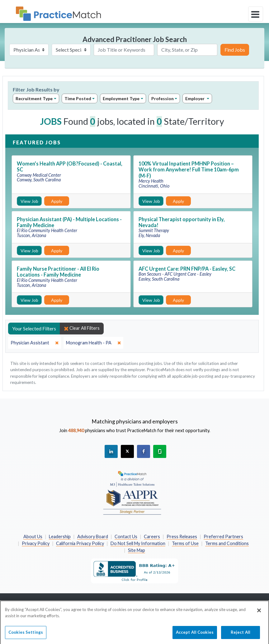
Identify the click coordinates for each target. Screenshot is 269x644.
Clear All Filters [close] (82, 328)
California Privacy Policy (80, 543)
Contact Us (126, 537)
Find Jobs (235, 50)
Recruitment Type (34, 98)
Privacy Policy (36, 543)
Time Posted (78, 98)
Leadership (60, 537)
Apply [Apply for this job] (57, 201)
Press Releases (182, 537)
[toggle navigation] (256, 14)
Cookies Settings (26, 635)
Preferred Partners (223, 537)
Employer (195, 98)
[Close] (259, 613)
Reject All (241, 635)
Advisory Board (93, 537)
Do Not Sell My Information (138, 543)
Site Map (137, 550)
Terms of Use (185, 543)
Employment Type (121, 98)
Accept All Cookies (195, 635)
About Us (33, 537)
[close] (35, 343)
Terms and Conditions (227, 543)
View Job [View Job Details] (29, 201)
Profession (163, 98)
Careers (152, 537)
